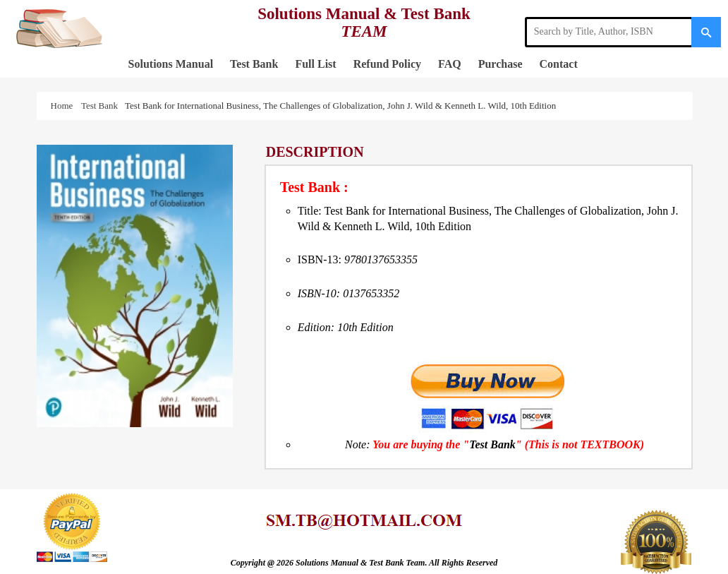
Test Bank (254, 64)
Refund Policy (387, 64)
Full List (315, 64)
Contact (559, 64)
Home (64, 106)
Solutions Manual (171, 64)
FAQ (450, 64)
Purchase (500, 64)
